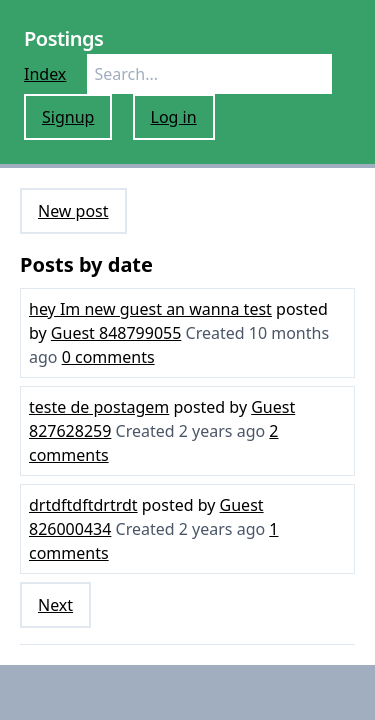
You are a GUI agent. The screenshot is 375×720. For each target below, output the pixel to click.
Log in (174, 117)
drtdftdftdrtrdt (83, 505)
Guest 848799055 (116, 333)
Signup (68, 117)
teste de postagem (99, 407)
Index (45, 74)
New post (73, 211)
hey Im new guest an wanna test (150, 309)
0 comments (108, 357)
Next (55, 605)
